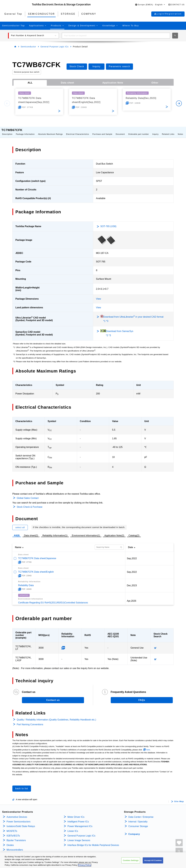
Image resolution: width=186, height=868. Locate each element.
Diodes (10, 842)
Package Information (25, 131)
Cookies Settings (131, 863)
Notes (180, 131)
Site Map (179, 799)
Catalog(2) (134, 533)
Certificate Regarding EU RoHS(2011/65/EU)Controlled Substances (53, 600)
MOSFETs (12, 828)
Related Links (168, 131)
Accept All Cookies (153, 863)
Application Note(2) (114, 533)
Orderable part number (138, 131)
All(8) (17, 533)
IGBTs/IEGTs (13, 833)
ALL (30, 83)
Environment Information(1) (86, 533)
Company (134, 831)
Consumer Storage (138, 823)
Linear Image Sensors (79, 837)
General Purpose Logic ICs (54, 47)
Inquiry (155, 131)
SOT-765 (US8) (108, 223)
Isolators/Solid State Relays (21, 823)
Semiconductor (28, 47)
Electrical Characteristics (78, 131)
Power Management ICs (80, 823)
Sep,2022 (132, 556)
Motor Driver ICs (76, 814)
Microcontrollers (15, 847)
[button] (150, 5)
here (148, 747)
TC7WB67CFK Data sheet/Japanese (37, 555)
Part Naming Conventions (30, 722)
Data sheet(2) (31, 533)
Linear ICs (73, 828)
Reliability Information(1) (55, 533)
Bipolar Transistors (16, 837)
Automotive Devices (17, 814)
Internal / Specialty (138, 819)
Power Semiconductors (19, 819)
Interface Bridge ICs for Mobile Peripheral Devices (93, 842)
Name (18, 544)
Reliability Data (26, 582)
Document (120, 131)
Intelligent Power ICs (78, 819)
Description (7, 131)
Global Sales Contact (28, 495)
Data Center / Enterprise (141, 814)
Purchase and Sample (102, 131)
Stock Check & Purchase (30, 504)
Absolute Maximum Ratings (50, 131)
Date (131, 544)
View (99, 296)
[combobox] (116, 36)
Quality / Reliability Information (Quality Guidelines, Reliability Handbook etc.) (56, 717)
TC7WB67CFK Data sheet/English (36, 569)
